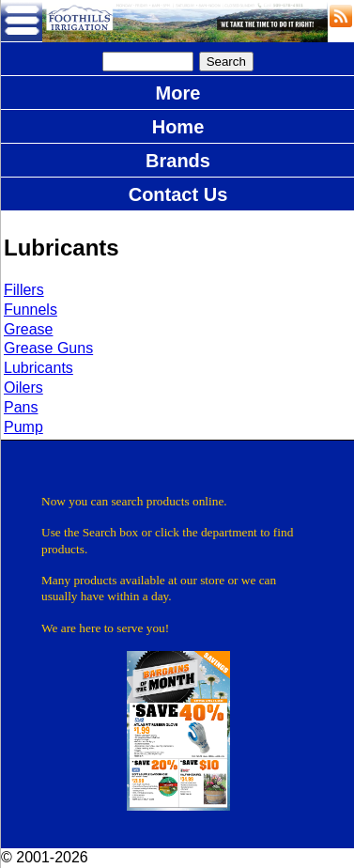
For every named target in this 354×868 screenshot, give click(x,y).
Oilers (23, 387)
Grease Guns (48, 348)
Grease (28, 329)
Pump (23, 427)
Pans (21, 407)
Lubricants (38, 368)
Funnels (31, 310)
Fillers (24, 290)
